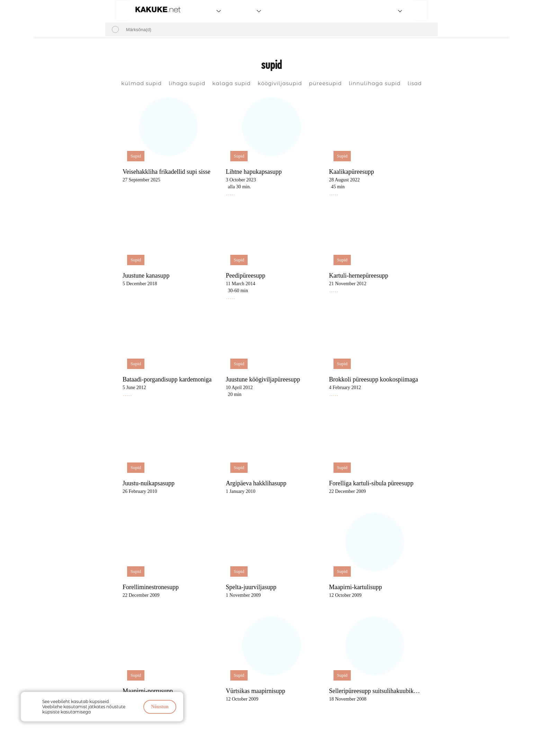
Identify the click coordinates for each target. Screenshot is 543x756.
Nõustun (160, 707)
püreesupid (325, 83)
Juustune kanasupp (146, 276)
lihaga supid (187, 83)
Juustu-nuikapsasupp (149, 483)
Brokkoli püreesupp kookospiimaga (373, 379)
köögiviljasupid (280, 83)
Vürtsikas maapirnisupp (255, 691)
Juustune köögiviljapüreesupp (263, 379)
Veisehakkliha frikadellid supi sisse (166, 172)
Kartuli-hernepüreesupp (359, 276)
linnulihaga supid (375, 83)
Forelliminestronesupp (151, 587)
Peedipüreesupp (246, 276)
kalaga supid (232, 83)
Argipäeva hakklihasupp (256, 483)
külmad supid (141, 83)
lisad (415, 83)
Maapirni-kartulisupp (355, 587)
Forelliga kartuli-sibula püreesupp (371, 483)
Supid (136, 156)
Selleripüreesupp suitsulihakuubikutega (376, 691)
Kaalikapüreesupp (351, 172)
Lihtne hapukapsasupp (254, 172)
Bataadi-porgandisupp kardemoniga (167, 379)
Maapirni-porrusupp (148, 691)
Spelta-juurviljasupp (251, 587)
